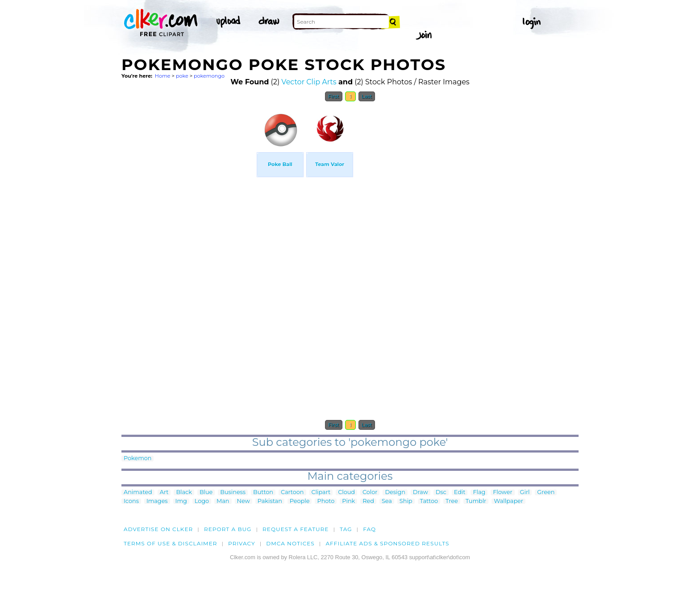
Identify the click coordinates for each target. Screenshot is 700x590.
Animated (138, 492)
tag (346, 529)
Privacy (242, 543)
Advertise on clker (158, 529)
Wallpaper (508, 501)
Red (368, 501)
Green (546, 492)
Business (233, 492)
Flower (502, 492)
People (300, 501)
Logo (202, 501)
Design (395, 492)
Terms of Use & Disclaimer (171, 543)
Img (181, 501)
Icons (131, 501)
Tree (452, 501)
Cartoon (292, 492)
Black (184, 492)
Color (370, 492)
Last (367, 96)
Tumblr (476, 501)
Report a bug (228, 529)
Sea (387, 501)
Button (263, 492)
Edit (460, 492)
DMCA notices (290, 543)
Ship (406, 501)
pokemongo (209, 76)
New (244, 501)
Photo (326, 501)
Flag (479, 492)
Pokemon (137, 459)
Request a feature (296, 529)
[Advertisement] (188, 240)
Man (223, 501)
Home (163, 76)
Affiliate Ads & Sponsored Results (387, 543)
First (334, 96)
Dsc (441, 492)
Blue (206, 492)
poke (182, 76)
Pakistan (270, 501)
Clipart (321, 492)
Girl (525, 492)
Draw (421, 492)
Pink (348, 501)
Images (157, 501)
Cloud (346, 492)
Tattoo (429, 501)
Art (164, 492)
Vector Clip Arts (309, 82)
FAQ (369, 529)
